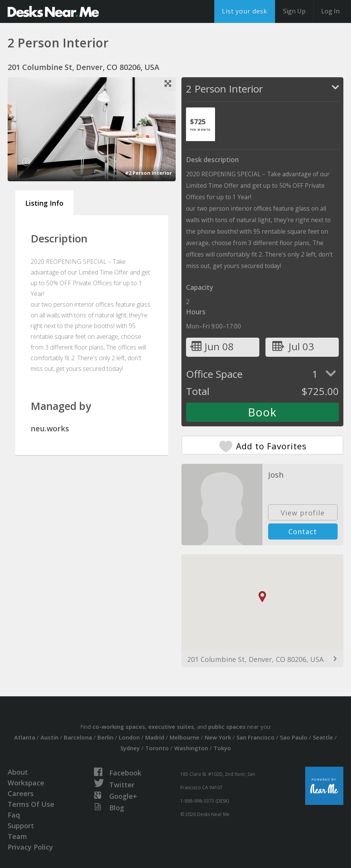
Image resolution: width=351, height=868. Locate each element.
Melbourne (184, 737)
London (129, 737)
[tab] (201, 124)
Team (17, 836)
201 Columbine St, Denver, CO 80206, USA (255, 659)
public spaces (227, 727)
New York (218, 737)
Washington (191, 748)
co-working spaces (119, 727)
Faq (14, 815)
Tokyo (222, 748)
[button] (262, 597)
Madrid (155, 737)
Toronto (157, 748)
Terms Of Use (31, 804)
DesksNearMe (53, 11)
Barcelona (78, 737)
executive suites (171, 727)
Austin (49, 737)
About (18, 772)
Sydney (130, 748)
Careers (21, 793)
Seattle (323, 737)
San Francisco (256, 737)
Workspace (26, 783)
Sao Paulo (294, 737)
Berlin (105, 737)
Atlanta (25, 737)
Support (21, 826)
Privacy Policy (30, 847)
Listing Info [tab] (44, 203)
